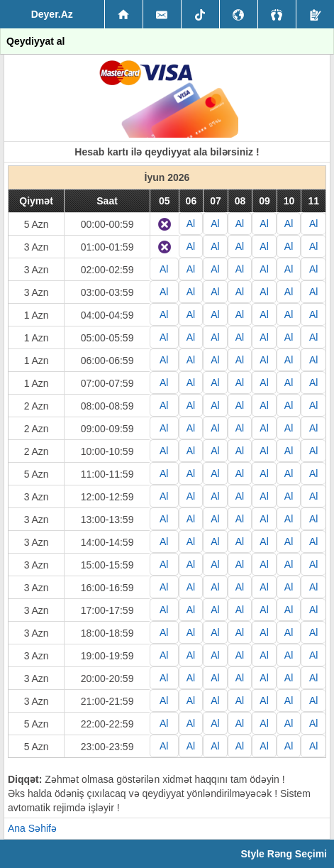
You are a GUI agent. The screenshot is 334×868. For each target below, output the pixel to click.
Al (191, 224)
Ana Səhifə (32, 828)
